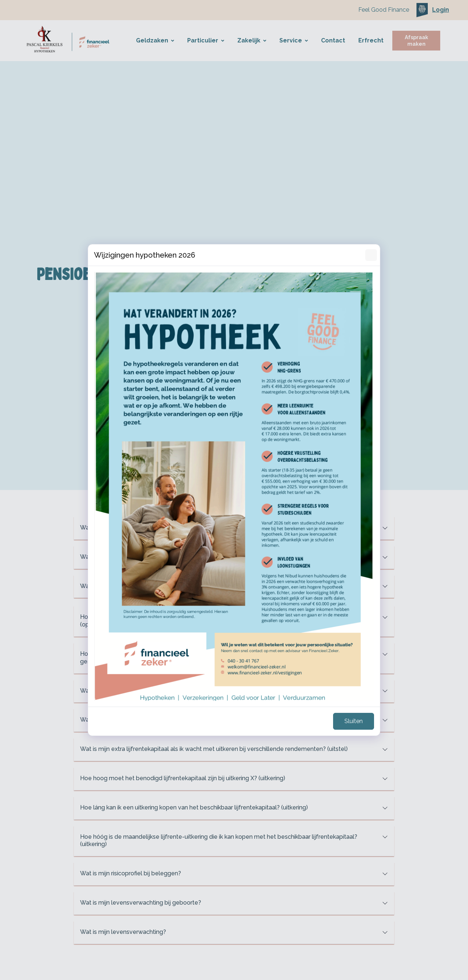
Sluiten (354, 721)
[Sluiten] (371, 255)
